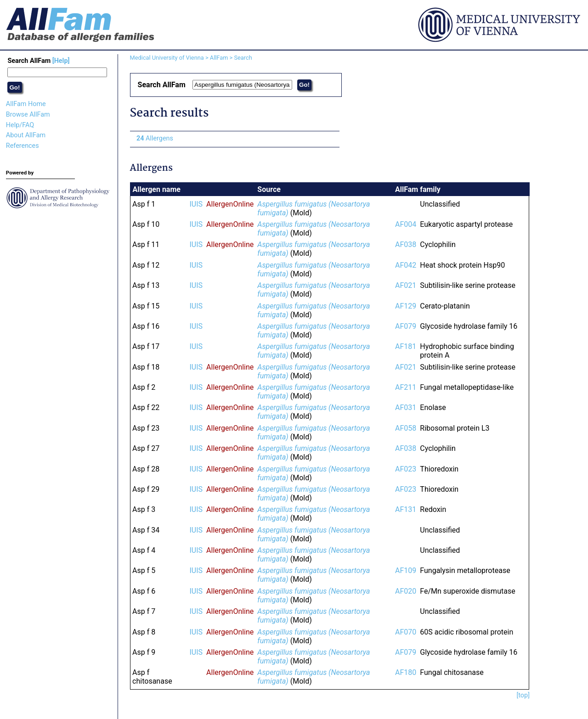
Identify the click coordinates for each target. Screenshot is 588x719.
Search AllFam (38, 61)
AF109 (406, 570)
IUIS (196, 204)
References (23, 146)
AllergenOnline (230, 204)
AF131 (406, 509)
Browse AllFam (28, 115)
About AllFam (26, 135)
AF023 (406, 469)
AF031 (406, 407)
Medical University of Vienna (167, 58)
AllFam (219, 58)
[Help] (61, 61)
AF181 (406, 346)
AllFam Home (26, 104)
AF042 (406, 265)
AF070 (406, 632)
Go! (14, 87)
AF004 (406, 224)
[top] (523, 695)
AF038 (406, 244)
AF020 (406, 591)
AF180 (406, 672)
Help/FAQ (20, 125)
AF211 (406, 387)
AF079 (406, 326)
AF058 (406, 428)
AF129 (406, 306)
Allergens (155, 138)
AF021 (406, 285)
